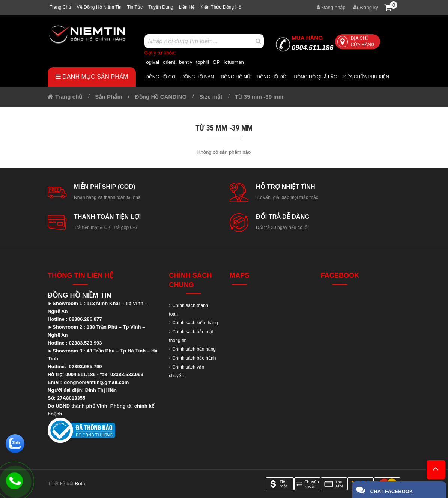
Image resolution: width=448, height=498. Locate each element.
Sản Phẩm (109, 97)
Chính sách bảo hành (194, 358)
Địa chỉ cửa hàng (356, 41)
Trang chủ (60, 7)
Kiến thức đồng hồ (221, 7)
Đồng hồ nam (198, 77)
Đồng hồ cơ (160, 77)
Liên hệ (187, 7)
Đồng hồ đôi (272, 77)
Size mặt (211, 97)
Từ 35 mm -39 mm (259, 97)
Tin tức (135, 7)
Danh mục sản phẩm (92, 77)
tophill (203, 62)
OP (216, 62)
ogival (153, 62)
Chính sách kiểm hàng (195, 323)
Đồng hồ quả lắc (316, 77)
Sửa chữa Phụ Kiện (366, 77)
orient (169, 62)
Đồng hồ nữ (235, 77)
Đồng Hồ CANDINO (161, 97)
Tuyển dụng (161, 7)
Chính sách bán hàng (194, 349)
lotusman (234, 62)
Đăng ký (366, 7)
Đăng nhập (331, 7)
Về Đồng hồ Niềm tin (99, 7)
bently (186, 62)
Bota (80, 484)
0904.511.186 (312, 43)
